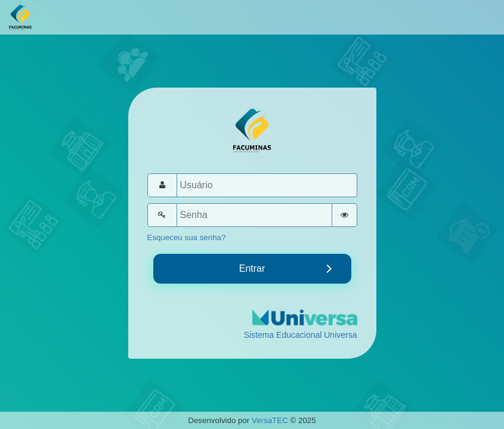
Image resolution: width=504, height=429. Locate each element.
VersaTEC (270, 420)
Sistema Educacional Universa (301, 335)
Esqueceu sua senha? (187, 237)
